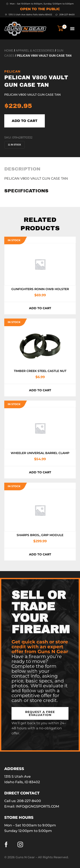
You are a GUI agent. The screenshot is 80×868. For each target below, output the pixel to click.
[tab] (22, 169)
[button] (72, 28)
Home (9, 50)
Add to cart (25, 121)
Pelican (12, 71)
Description (22, 169)
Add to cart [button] (40, 308)
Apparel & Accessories (35, 50)
